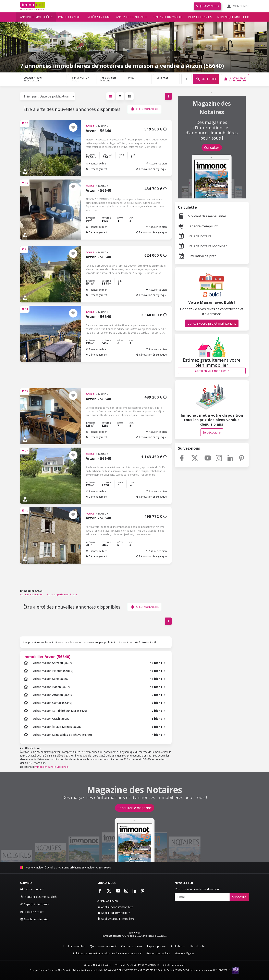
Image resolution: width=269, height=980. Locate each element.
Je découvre (212, 432)
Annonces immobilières (36, 17)
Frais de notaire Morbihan (203, 246)
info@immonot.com (174, 965)
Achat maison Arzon (32, 594)
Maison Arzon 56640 (99, 868)
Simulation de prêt (197, 256)
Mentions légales (184, 953)
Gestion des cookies (158, 953)
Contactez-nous (132, 946)
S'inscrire (239, 897)
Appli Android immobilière (116, 919)
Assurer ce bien (156, 164)
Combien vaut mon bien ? (212, 371)
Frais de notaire (195, 236)
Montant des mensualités (202, 216)
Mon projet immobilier (233, 17)
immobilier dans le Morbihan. (51, 767)
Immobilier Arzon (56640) (47, 656)
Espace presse (156, 946)
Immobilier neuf (69, 17)
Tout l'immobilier (74, 946)
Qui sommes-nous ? (103, 946)
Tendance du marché (168, 17)
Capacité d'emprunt (198, 226)
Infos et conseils (200, 17)
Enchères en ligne (98, 17)
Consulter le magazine (135, 808)
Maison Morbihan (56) (71, 868)
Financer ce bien (96, 164)
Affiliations (178, 946)
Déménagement (96, 169)
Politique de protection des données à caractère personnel (107, 953)
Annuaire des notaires (132, 17)
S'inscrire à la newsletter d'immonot (198, 889)
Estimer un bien (32, 889)
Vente (29, 868)
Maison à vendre (45, 868)
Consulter (212, 148)
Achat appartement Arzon (62, 594)
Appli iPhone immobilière (115, 907)
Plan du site (197, 946)
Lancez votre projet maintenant (212, 323)
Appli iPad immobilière (114, 913)
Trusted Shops (161, 936)
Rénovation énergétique (151, 169)
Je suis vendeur (207, 6)
